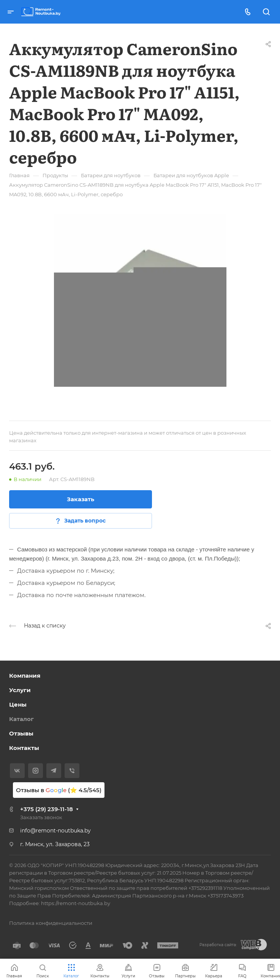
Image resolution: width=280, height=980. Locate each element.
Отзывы (21, 733)
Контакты (24, 748)
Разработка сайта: (218, 945)
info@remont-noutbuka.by (55, 831)
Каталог (21, 719)
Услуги (20, 690)
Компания (25, 676)
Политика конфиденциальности (51, 923)
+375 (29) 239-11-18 (47, 809)
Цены (18, 704)
